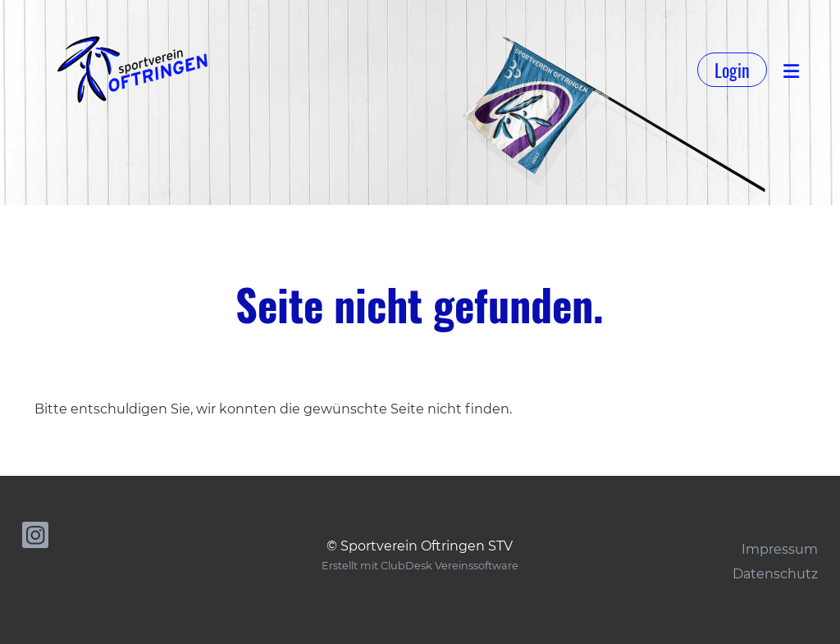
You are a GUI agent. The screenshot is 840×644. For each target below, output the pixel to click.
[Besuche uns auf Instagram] (35, 539)
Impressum (780, 549)
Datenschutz (775, 574)
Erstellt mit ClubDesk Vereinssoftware (420, 566)
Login (732, 70)
